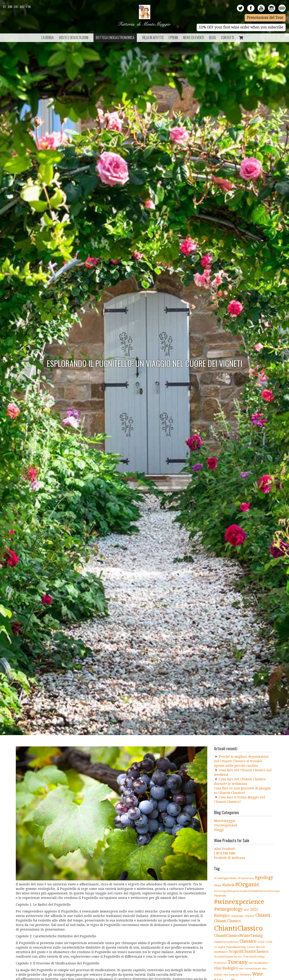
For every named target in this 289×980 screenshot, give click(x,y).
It (5, 7)
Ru (22, 7)
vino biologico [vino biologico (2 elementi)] (226, 968)
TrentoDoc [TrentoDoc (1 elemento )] (220, 963)
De (16, 7)
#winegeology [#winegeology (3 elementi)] (228, 909)
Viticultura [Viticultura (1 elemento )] (245, 975)
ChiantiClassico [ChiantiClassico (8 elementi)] (238, 928)
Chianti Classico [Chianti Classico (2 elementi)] (227, 921)
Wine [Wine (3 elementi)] (258, 974)
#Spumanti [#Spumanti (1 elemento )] (220, 896)
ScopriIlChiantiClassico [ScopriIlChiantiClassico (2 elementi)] (249, 951)
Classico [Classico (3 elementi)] (248, 941)
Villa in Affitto (153, 38)
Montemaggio (225, 821)
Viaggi (219, 830)
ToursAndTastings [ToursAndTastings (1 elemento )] (254, 957)
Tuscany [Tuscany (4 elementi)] (238, 962)
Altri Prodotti (224, 849)
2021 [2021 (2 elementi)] (254, 909)
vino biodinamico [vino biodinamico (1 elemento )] (259, 963)
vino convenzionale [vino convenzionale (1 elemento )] (250, 969)
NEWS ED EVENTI (193, 38)
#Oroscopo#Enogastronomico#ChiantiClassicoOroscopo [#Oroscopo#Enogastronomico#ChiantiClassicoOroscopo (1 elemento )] (247, 891)
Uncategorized (226, 825)
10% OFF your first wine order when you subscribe (241, 27)
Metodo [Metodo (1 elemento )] (261, 947)
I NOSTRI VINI (225, 853)
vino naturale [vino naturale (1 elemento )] (231, 975)
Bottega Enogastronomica (115, 38)
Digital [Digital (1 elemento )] (221, 947)
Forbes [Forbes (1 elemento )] (251, 947)
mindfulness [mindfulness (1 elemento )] (221, 952)
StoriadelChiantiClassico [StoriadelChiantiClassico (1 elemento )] (228, 957)
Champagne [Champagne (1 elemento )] (237, 916)
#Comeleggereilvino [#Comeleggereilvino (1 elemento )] (225, 878)
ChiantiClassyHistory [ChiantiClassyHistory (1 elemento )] (226, 942)
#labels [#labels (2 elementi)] (228, 885)
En (10, 7)
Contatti (227, 38)
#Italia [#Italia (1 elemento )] (218, 885)
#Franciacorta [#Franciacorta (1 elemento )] (246, 878)
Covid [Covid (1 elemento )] (261, 942)
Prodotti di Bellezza (230, 858)
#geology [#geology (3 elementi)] (264, 878)
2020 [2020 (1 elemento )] (246, 910)
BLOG (212, 38)
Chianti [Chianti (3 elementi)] (263, 915)
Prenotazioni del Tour (265, 18)
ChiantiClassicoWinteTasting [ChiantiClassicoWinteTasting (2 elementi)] (238, 936)
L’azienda (48, 38)
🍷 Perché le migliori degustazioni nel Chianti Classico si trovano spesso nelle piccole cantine (241, 761)
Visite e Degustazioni (74, 38)
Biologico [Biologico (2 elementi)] (222, 916)
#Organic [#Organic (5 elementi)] (247, 884)
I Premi (173, 38)
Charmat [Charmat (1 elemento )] (250, 916)
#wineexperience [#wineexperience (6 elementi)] (239, 902)
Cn (28, 7)
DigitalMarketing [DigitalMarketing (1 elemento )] (236, 947)
